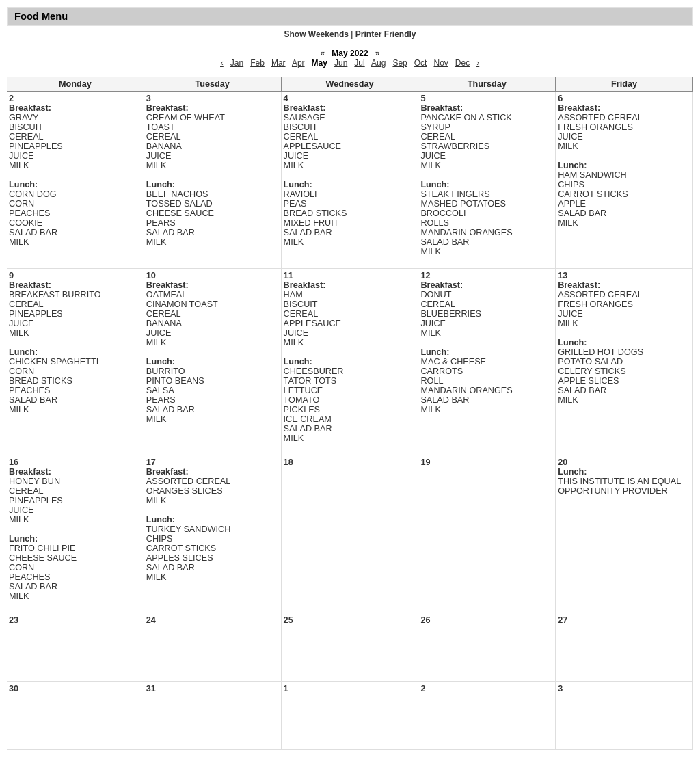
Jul (359, 63)
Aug (378, 63)
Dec (462, 63)
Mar (279, 63)
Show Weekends (317, 34)
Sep (400, 63)
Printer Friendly (386, 34)
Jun (341, 63)
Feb (257, 63)
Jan (237, 63)
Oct (421, 63)
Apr (298, 63)
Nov (441, 63)
